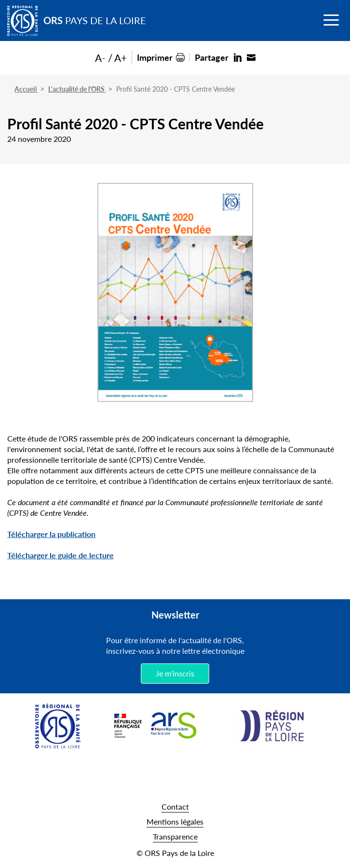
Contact (175, 806)
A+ (121, 58)
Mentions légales (175, 821)
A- (100, 58)
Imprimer (155, 57)
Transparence (175, 836)
